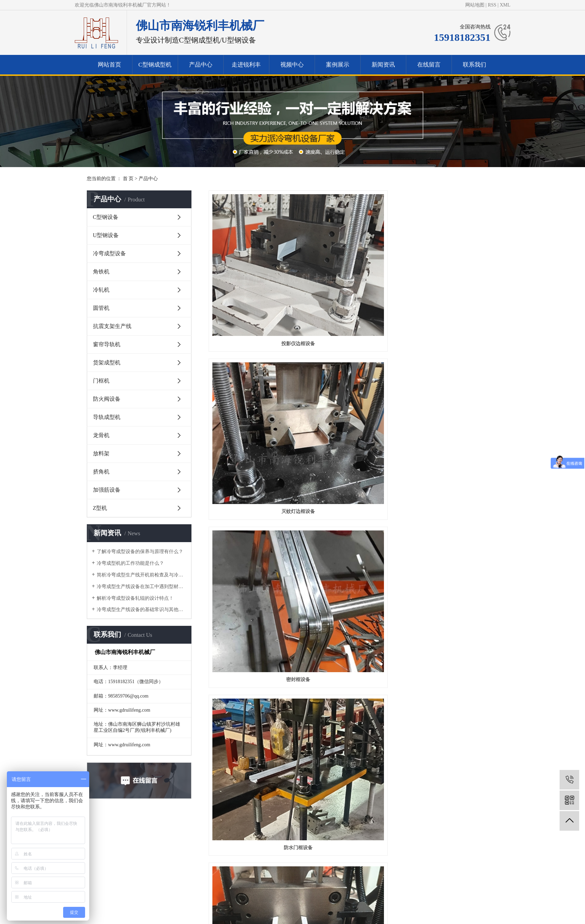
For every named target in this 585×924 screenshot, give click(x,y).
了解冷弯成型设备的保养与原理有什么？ (140, 552)
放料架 (101, 453)
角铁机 (101, 272)
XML (505, 5)
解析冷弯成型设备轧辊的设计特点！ (135, 598)
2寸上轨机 (254, 460)
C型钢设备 (106, 217)
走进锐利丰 (246, 65)
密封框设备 (453, 270)
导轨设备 (453, 650)
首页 (268, 772)
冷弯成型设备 (109, 253)
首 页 (128, 179)
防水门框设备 (254, 365)
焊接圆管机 (453, 745)
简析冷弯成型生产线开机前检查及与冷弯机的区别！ (142, 575)
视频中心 (292, 65)
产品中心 (201, 65)
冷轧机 (101, 290)
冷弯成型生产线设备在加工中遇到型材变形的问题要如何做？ (142, 587)
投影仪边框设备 (254, 270)
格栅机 (353, 745)
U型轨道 (353, 650)
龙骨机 (101, 435)
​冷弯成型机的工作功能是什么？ (130, 563)
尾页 (410, 772)
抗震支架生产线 (112, 326)
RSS (492, 5)
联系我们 (475, 65)
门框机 (101, 381)
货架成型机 (107, 362)
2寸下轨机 (453, 365)
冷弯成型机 (243, 875)
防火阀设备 (107, 399)
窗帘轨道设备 (353, 365)
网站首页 (109, 65)
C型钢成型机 (155, 65)
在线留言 (429, 65)
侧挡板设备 (254, 745)
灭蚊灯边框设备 (353, 270)
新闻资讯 (383, 65)
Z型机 (100, 508)
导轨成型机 (107, 417)
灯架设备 (353, 555)
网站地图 (475, 5)
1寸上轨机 (353, 460)
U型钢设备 (106, 235)
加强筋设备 (107, 490)
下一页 (388, 772)
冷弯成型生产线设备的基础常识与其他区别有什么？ (142, 610)
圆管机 (101, 308)
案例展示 (338, 65)
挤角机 (101, 472)
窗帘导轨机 (107, 344)
